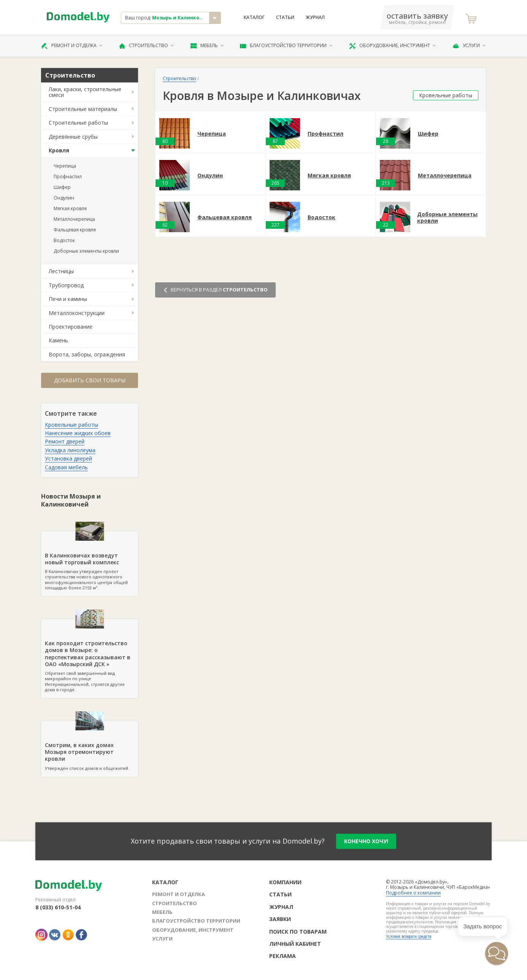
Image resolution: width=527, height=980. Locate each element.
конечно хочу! (366, 841)
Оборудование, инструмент (393, 46)
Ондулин (64, 198)
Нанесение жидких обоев (78, 433)
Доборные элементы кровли (86, 251)
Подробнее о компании (413, 893)
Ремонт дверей (65, 441)
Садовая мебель (66, 467)
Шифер (62, 187)
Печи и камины (68, 299)
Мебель (207, 46)
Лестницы (61, 271)
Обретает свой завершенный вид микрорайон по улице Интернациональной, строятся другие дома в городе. (90, 656)
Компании (285, 882)
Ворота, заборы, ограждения (87, 354)
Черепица (65, 166)
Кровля (59, 150)
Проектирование (71, 327)
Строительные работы (78, 123)
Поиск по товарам (298, 932)
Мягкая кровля (70, 208)
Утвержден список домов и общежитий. (90, 746)
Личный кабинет (295, 944)
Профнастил (68, 177)
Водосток (64, 240)
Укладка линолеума (70, 450)
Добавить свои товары (90, 380)
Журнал (315, 17)
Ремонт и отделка (72, 46)
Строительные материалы (83, 109)
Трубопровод (66, 285)
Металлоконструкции (77, 313)
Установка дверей (68, 458)
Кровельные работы (71, 425)
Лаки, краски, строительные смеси (85, 92)
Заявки (280, 919)
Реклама (283, 956)
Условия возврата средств (409, 936)
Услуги (469, 46)
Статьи (285, 17)
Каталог (254, 17)
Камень (58, 340)
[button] (497, 953)
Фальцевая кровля (75, 230)
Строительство (147, 46)
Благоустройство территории (286, 46)
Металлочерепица (74, 219)
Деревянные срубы (73, 137)
